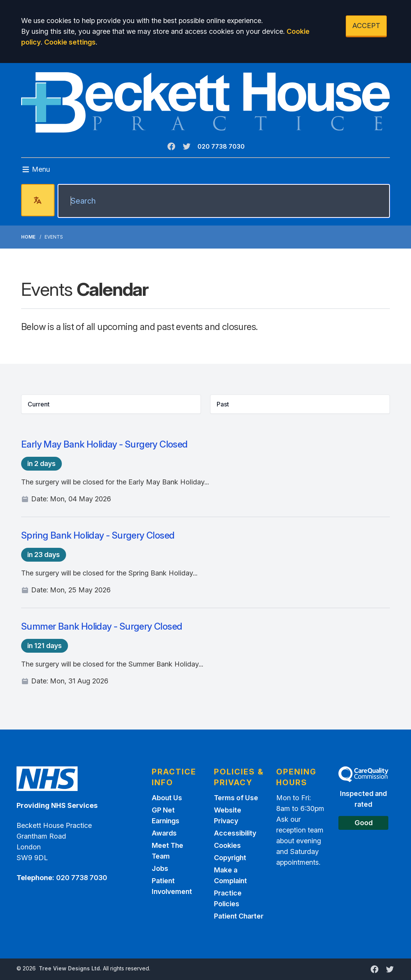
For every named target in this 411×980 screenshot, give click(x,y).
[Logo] (205, 102)
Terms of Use (236, 798)
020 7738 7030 (221, 146)
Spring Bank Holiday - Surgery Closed (98, 535)
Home (28, 237)
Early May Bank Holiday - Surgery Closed (104, 444)
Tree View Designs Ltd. (70, 968)
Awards (164, 833)
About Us (167, 798)
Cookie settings (70, 42)
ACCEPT (366, 26)
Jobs (160, 868)
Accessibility (235, 833)
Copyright (230, 858)
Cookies (227, 845)
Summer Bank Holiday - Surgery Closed (102, 626)
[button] (111, 404)
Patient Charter (239, 916)
